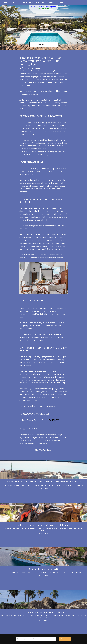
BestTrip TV (54, 420)
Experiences (16, 2)
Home (5, 2)
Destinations (28, 2)
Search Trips (41, 2)
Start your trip (65, 639)
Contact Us (60, 2)
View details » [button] (44, 488)
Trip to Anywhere (44, 44)
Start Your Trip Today (43, 450)
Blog (51, 2)
